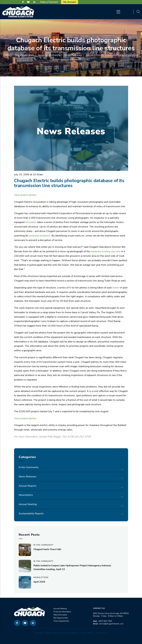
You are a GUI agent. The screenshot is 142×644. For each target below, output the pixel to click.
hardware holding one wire (106, 251)
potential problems (40, 236)
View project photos (25, 195)
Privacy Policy (87, 633)
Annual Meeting (28, 504)
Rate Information (60, 615)
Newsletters (26, 495)
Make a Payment (49, 2)
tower (116, 288)
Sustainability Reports (31, 514)
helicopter (31, 222)
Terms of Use (102, 633)
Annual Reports (28, 486)
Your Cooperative (24, 55)
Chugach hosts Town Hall (47, 549)
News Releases (73, 55)
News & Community (49, 55)
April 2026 (39, 582)
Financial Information (62, 612)
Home (7, 55)
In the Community (29, 467)
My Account (70, 2)
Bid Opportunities (61, 618)
